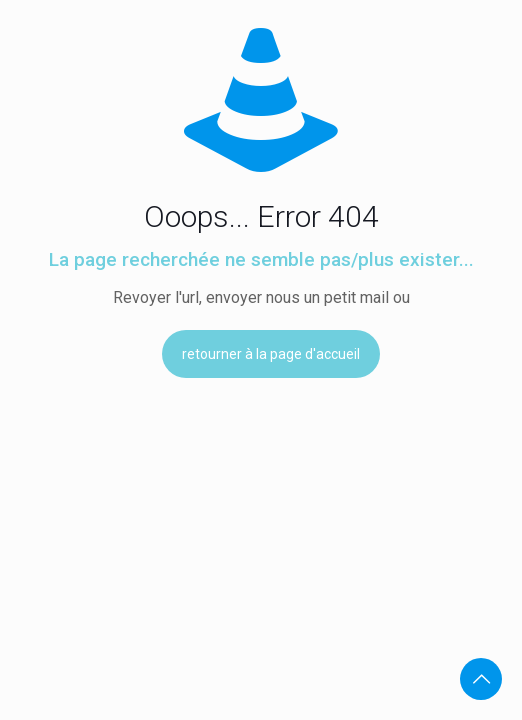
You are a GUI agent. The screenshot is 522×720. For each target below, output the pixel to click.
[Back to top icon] (481, 679)
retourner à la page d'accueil (271, 354)
